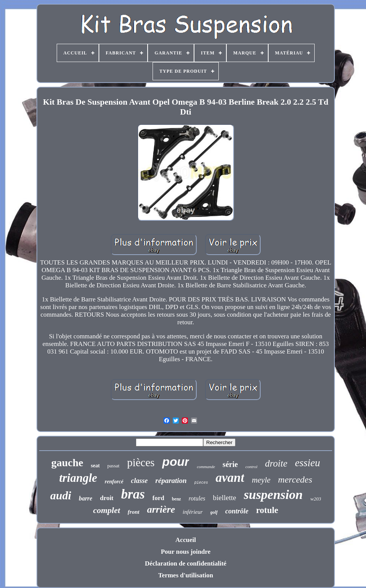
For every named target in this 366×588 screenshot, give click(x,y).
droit (107, 498)
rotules (197, 498)
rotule (267, 510)
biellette (225, 498)
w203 (316, 499)
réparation (171, 480)
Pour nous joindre (186, 552)
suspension (273, 495)
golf (214, 512)
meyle (261, 480)
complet (107, 510)
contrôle (237, 511)
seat (95, 466)
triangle (78, 478)
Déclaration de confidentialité (186, 563)
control (251, 467)
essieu (307, 463)
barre (86, 498)
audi (61, 495)
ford (158, 498)
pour (176, 462)
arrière (161, 509)
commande (206, 467)
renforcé (114, 482)
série (230, 464)
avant (230, 478)
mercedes (295, 480)
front (134, 512)
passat (113, 466)
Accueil (186, 540)
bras (133, 494)
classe (139, 481)
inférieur (193, 512)
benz (177, 499)
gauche (67, 463)
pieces (201, 483)
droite (276, 463)
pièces (141, 462)
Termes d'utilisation (186, 575)
